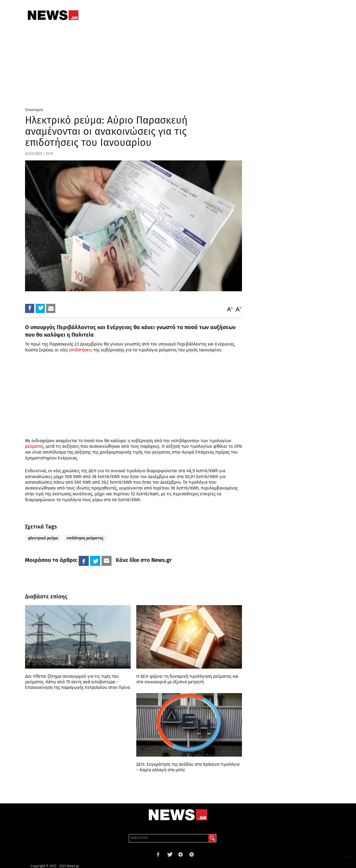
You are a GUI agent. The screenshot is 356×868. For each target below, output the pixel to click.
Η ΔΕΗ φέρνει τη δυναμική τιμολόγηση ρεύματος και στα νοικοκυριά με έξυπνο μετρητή (187, 679)
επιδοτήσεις (81, 350)
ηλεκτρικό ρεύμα (43, 538)
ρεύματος (34, 446)
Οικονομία (34, 110)
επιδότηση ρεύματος (85, 538)
